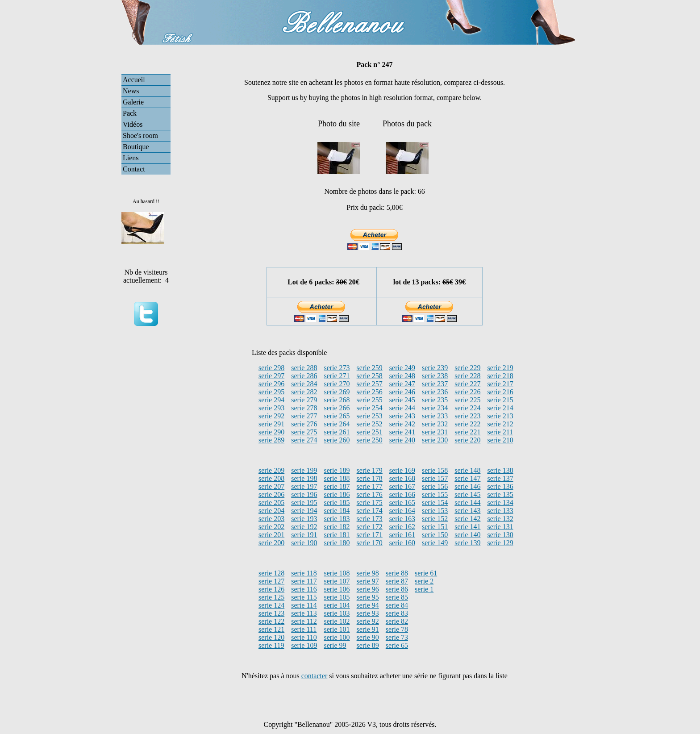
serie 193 (304, 519)
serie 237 (435, 384)
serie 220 (467, 440)
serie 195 (304, 503)
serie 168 (402, 478)
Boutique (136, 147)
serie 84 (397, 605)
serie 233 (435, 416)
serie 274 (304, 440)
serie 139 (467, 543)
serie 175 (370, 503)
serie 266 (337, 408)
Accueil (134, 80)
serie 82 (397, 621)
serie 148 (467, 470)
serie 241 (402, 432)
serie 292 (271, 416)
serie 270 (337, 384)
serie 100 (337, 637)
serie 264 (337, 424)
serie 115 (304, 597)
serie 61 (426, 573)
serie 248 (402, 376)
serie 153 (435, 511)
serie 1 (424, 589)
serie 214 (500, 408)
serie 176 (370, 494)
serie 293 (271, 408)
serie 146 (467, 486)
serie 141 (467, 527)
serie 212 (500, 424)
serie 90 (368, 637)
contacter (315, 676)
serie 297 (271, 376)
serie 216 (500, 392)
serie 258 (370, 376)
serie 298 (271, 368)
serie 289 (271, 440)
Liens (131, 158)
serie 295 (271, 392)
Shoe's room (140, 136)
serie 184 (337, 511)
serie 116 (304, 589)
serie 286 (304, 376)
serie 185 (337, 503)
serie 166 (402, 494)
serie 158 (435, 470)
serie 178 (370, 478)
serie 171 (370, 535)
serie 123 (271, 613)
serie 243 (402, 416)
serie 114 (304, 605)
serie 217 (500, 384)
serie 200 (271, 543)
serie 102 (337, 621)
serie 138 (500, 470)
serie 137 (500, 478)
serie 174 (370, 511)
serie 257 (370, 384)
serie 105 (337, 597)
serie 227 (467, 384)
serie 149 (435, 543)
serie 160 (402, 543)
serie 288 (304, 368)
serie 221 (467, 432)
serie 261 (337, 432)
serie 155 (435, 494)
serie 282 (304, 392)
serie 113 (304, 613)
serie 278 (304, 408)
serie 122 (271, 621)
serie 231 (435, 432)
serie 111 (304, 629)
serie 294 (271, 400)
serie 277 (304, 416)
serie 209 (271, 470)
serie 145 (467, 494)
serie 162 (402, 527)
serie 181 (337, 535)
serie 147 (467, 478)
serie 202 (271, 527)
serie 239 (435, 368)
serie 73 (397, 637)
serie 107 (337, 581)
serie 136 (500, 486)
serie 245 (402, 400)
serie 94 (368, 605)
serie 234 (435, 408)
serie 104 (337, 605)
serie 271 (337, 376)
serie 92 (368, 621)
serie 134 (500, 503)
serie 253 (370, 416)
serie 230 (435, 440)
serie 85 (397, 597)
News (131, 91)
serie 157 (435, 478)
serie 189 (337, 470)
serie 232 (435, 424)
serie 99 (335, 645)
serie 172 (370, 527)
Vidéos (133, 124)
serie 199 (304, 470)
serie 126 (271, 589)
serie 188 (337, 478)
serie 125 (271, 597)
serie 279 (304, 400)
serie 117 (304, 581)
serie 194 (304, 511)
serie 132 (500, 519)
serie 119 (271, 645)
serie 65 (397, 645)
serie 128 (271, 573)
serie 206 (271, 494)
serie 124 (271, 605)
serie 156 (435, 486)
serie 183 (337, 519)
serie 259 (370, 368)
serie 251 (370, 432)
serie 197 (304, 486)
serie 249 (402, 368)
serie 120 (271, 637)
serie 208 (271, 478)
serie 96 (368, 589)
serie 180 (337, 543)
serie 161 (402, 535)
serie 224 (467, 408)
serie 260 (337, 440)
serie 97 (368, 581)
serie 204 (271, 511)
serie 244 (402, 408)
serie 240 (402, 440)
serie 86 (397, 589)
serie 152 (435, 519)
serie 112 (304, 621)
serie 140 (467, 535)
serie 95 (368, 597)
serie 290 (271, 432)
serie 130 (500, 535)
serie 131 (500, 527)
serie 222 (467, 424)
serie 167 (402, 486)
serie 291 (271, 424)
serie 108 (337, 573)
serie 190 (304, 543)
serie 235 (435, 400)
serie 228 (467, 376)
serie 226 (467, 392)
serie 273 (337, 368)
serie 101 (337, 629)
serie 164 (402, 511)
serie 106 (337, 589)
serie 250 (370, 440)
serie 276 (304, 424)
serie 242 (402, 424)
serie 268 (337, 400)
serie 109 (304, 645)
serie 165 (402, 503)
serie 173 (370, 519)
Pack (130, 113)
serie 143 (467, 511)
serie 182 (337, 527)
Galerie (133, 102)
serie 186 (337, 494)
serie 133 (500, 511)
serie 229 (467, 368)
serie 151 (435, 527)
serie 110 (304, 637)
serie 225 (467, 400)
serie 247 (402, 384)
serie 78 (397, 629)
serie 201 (271, 535)
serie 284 (304, 384)
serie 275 (304, 432)
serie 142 (467, 519)
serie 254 (370, 408)
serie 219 (500, 368)
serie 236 (435, 392)
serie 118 (304, 573)
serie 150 (435, 535)
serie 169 (402, 470)
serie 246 (402, 392)
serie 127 (271, 581)
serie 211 (500, 432)
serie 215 (500, 400)
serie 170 (370, 543)
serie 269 (337, 392)
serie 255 (370, 400)
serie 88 (397, 573)
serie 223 (467, 416)
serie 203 (271, 519)
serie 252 (370, 424)
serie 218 (500, 376)
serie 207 (271, 486)
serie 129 (500, 543)
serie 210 (500, 440)
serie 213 (500, 416)
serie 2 (424, 581)
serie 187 (337, 486)
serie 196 (304, 494)
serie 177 (370, 486)
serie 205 (271, 503)
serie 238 (435, 376)
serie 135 (500, 494)
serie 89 (368, 645)
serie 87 (397, 581)
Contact (134, 169)
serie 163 (402, 519)
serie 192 (304, 527)
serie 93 (368, 613)
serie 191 (304, 535)
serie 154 (435, 503)
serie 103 (337, 613)
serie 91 (368, 629)
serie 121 (271, 629)
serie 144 (467, 503)
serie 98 (368, 573)
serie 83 (397, 613)
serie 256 (370, 392)
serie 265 (337, 416)
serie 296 (271, 384)
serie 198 (304, 478)
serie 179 (370, 470)
